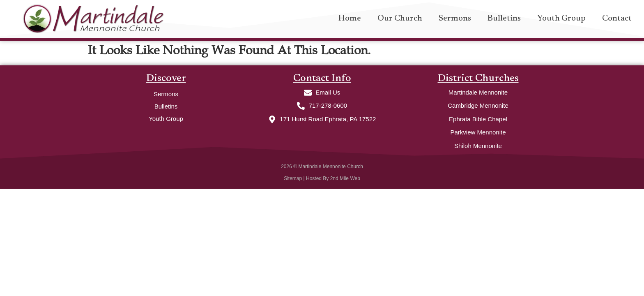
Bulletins (504, 18)
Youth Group (561, 18)
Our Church (400, 18)
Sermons (455, 18)
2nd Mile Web (345, 178)
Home (350, 18)
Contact (617, 18)
